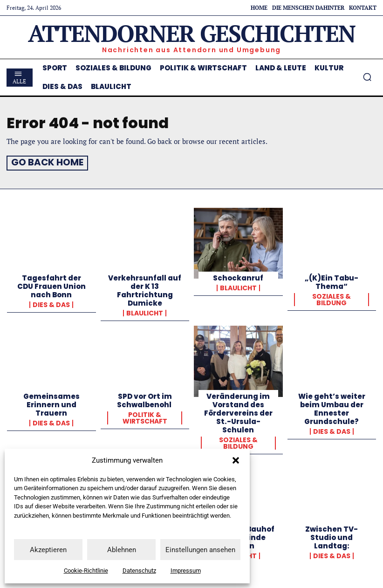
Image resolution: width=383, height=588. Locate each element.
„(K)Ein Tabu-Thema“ (332, 281)
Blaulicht (145, 312)
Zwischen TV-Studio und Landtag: (332, 536)
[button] (236, 460)
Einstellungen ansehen (200, 550)
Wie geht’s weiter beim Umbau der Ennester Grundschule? (332, 407)
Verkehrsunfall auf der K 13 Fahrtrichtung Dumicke (145, 289)
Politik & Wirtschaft (145, 416)
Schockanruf (238, 277)
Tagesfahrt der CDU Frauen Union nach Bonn (51, 285)
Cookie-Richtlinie (86, 571)
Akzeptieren (48, 550)
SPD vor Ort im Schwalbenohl (145, 399)
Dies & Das (51, 303)
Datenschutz (139, 571)
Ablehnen (122, 550)
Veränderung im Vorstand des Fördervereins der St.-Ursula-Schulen (238, 411)
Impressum (186, 571)
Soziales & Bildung (332, 298)
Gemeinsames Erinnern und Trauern (51, 403)
